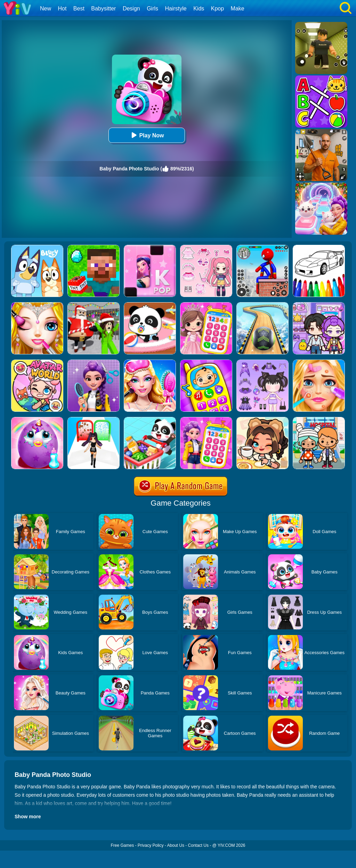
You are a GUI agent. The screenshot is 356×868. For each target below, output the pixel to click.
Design (131, 9)
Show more (28, 817)
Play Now (147, 135)
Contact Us (198, 845)
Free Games (122, 845)
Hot (62, 9)
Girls (152, 9)
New (46, 9)
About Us (176, 845)
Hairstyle (176, 9)
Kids (199, 9)
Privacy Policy (151, 845)
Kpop (217, 9)
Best (79, 9)
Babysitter (103, 9)
